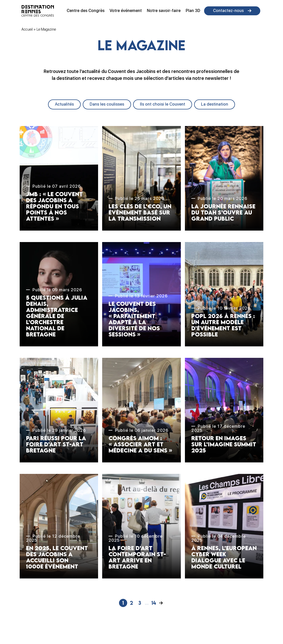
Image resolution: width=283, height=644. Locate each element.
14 (154, 603)
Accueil (27, 29)
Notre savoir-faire (164, 11)
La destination (215, 104)
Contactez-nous (228, 11)
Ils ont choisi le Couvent (163, 104)
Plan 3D (193, 11)
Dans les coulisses (107, 104)
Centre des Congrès (86, 11)
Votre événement (126, 11)
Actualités (64, 104)
